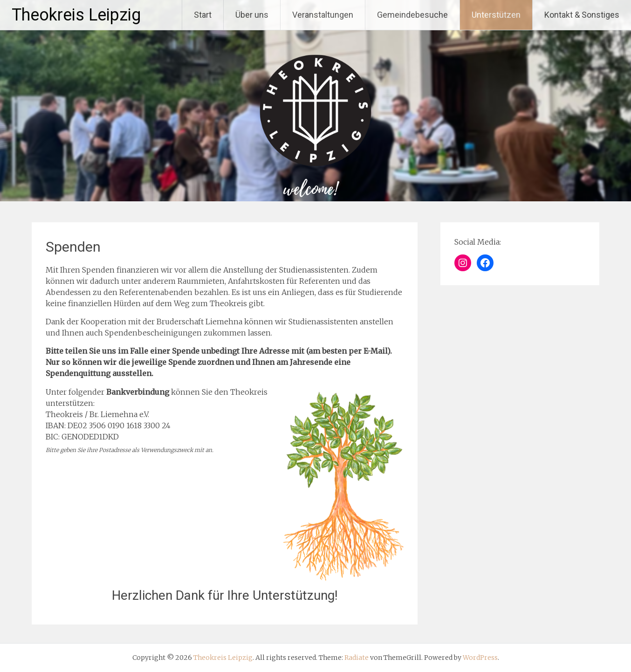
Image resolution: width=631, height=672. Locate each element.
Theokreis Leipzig (76, 15)
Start (203, 15)
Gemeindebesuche (412, 15)
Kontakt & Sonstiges (582, 15)
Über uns (252, 15)
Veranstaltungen (323, 15)
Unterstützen (496, 15)
